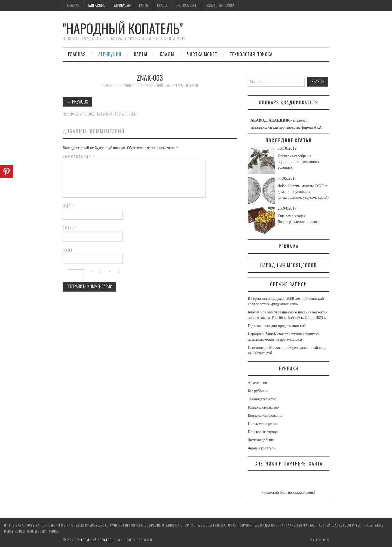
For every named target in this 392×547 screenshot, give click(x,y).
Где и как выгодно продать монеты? (277, 326)
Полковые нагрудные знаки (177, 85)
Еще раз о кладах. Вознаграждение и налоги (299, 219)
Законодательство (262, 399)
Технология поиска (220, 5)
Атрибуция (122, 5)
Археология (257, 383)
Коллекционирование (265, 415)
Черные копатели (262, 448)
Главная (73, 5)
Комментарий (79, 157)
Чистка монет (186, 5)
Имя (69, 206)
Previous (77, 102)
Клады (162, 5)
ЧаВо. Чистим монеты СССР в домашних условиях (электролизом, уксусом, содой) (303, 192)
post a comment (126, 114)
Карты (144, 5)
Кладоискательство (263, 407)
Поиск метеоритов (263, 424)
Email (70, 228)
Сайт (68, 250)
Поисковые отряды (263, 432)
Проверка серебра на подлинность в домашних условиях (298, 162)
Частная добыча (261, 440)
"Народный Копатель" (123, 28)
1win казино (97, 5)
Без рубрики (258, 391)
